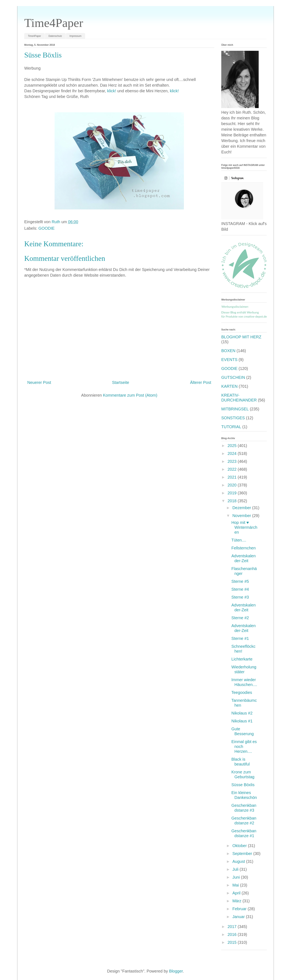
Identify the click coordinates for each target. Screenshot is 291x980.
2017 (233, 927)
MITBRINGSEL (235, 409)
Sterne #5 (240, 581)
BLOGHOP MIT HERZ (241, 337)
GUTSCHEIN (233, 377)
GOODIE (46, 228)
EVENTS (229, 360)
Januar (239, 917)
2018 (233, 501)
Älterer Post (201, 382)
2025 (233, 446)
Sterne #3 (240, 597)
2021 (233, 477)
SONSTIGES (233, 418)
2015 (233, 942)
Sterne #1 (240, 638)
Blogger (176, 971)
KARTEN (229, 386)
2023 (233, 461)
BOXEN (228, 351)
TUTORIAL (231, 427)
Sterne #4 (240, 589)
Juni (237, 877)
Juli (236, 869)
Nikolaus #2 (242, 713)
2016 (233, 934)
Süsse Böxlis (243, 785)
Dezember (242, 508)
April (237, 893)
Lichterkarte (242, 659)
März (237, 901)
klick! (112, 91)
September (243, 854)
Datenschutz (55, 36)
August (239, 861)
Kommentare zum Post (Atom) (130, 395)
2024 (233, 453)
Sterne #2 (240, 618)
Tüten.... (239, 540)
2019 (233, 493)
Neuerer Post (39, 382)
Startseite (120, 382)
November (242, 516)
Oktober (240, 846)
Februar (240, 909)
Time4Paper (54, 23)
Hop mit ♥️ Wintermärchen (244, 527)
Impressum (75, 36)
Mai (236, 885)
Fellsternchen (244, 548)
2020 (233, 485)
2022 (233, 469)
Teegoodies (242, 692)
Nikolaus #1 (242, 721)
